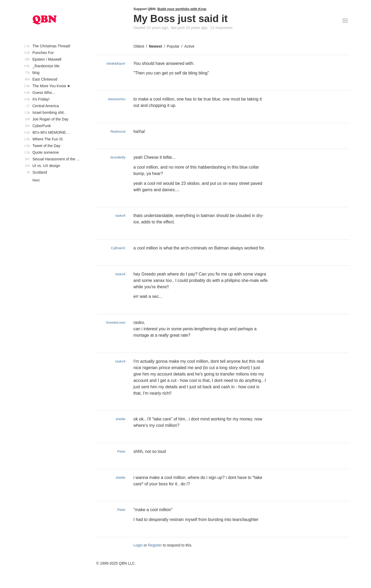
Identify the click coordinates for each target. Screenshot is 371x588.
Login (138, 545)
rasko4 (120, 216)
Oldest (139, 46)
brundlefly (118, 157)
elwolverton (117, 99)
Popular (173, 46)
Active (189, 46)
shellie (121, 419)
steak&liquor (116, 63)
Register (155, 545)
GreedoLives (116, 322)
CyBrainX (118, 248)
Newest (155, 46)
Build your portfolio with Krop (182, 9)
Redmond (118, 132)
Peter (121, 451)
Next (36, 180)
